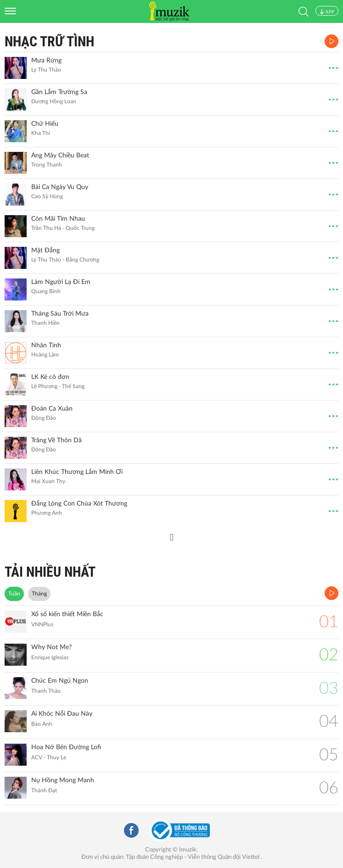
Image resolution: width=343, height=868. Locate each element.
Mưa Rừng (46, 61)
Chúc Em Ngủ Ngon (60, 681)
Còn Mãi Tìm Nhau (58, 219)
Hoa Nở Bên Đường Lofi (66, 747)
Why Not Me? (51, 647)
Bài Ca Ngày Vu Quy (60, 187)
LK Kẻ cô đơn (50, 377)
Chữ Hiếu (45, 124)
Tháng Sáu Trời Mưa (60, 314)
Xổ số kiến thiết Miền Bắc (67, 614)
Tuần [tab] (14, 594)
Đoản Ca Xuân (52, 409)
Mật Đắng (45, 250)
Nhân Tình (46, 345)
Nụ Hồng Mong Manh (63, 780)
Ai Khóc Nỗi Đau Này (62, 714)
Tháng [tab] (39, 594)
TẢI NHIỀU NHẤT (50, 572)
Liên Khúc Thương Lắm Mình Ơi (77, 472)
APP (327, 11)
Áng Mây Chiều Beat (60, 156)
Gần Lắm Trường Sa (59, 92)
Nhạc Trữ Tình (49, 42)
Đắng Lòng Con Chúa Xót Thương (79, 504)
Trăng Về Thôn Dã (56, 440)
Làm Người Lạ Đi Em (61, 282)
